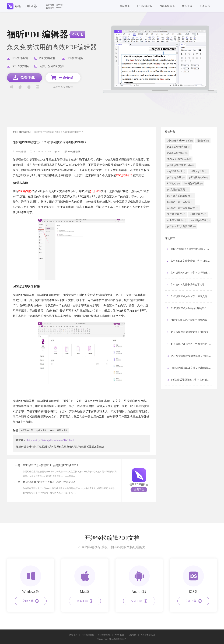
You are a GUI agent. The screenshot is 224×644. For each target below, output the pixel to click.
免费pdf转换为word (179, 159)
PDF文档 (173, 184)
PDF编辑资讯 (167, 6)
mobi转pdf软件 (176, 220)
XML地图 (119, 635)
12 (190, 380)
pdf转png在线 (176, 177)
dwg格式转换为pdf (179, 147)
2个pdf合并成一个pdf (180, 141)
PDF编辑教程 (145, 6)
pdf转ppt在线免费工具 (181, 165)
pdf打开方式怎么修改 (180, 196)
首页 (15, 132)
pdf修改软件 (198, 214)
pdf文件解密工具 (178, 190)
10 (190, 356)
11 (190, 368)
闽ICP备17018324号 (118, 639)
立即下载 (31, 601)
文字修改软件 (176, 214)
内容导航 (132, 635)
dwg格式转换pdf (177, 153)
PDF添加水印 (124, 175)
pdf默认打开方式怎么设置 (183, 208)
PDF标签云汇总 (148, 635)
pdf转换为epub (199, 177)
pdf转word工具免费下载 (181, 226)
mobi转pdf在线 (200, 220)
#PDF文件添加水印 (59, 430)
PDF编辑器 (25, 191)
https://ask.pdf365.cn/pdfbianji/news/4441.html (50, 440)
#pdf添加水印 (27, 430)
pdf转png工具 (199, 171)
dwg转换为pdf (176, 171)
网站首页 (125, 6)
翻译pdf (203, 141)
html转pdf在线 (194, 184)
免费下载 (139, 490)
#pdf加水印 (41, 430)
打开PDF (95, 191)
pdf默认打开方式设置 (180, 202)
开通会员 (205, 6)
